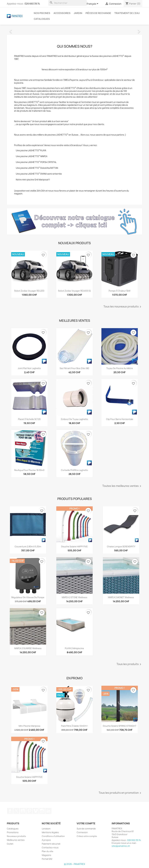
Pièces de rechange (98, 13)
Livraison (46, 829)
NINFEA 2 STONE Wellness (74, 597)
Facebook (10, 811)
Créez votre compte (87, 836)
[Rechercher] (68, 3)
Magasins (46, 855)
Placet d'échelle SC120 (29, 419)
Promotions (13, 832)
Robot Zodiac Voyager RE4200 (29, 291)
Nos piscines (42, 13)
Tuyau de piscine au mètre (120, 368)
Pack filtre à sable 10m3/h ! (74, 726)
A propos (46, 840)
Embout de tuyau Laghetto (74, 419)
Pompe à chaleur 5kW (120, 291)
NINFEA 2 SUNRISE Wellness (28, 648)
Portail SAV (47, 859)
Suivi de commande (86, 829)
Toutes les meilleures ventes (122, 486)
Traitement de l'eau (127, 13)
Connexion (82, 832)
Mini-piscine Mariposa (29, 726)
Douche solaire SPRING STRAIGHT (120, 726)
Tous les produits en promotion (120, 793)
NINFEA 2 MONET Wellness (121, 597)
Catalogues (42, 19)
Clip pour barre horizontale (120, 419)
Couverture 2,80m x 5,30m (28, 546)
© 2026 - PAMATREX (74, 864)
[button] (17, 30)
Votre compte (86, 823)
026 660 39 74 (32, 4)
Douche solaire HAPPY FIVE (74, 546)
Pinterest (29, 811)
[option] (74, 30)
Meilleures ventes (16, 840)
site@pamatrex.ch (121, 846)
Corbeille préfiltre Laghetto (74, 470)
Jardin (78, 13)
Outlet (10, 844)
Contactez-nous (50, 848)
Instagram (42, 811)
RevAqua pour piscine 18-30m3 (29, 470)
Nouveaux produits (16, 836)
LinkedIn (48, 811)
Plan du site (48, 851)
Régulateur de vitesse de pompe (28, 597)
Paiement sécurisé (51, 844)
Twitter (16, 811)
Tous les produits (129, 664)
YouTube (23, 811)
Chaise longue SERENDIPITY (121, 546)
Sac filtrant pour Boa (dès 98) (74, 368)
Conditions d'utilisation (53, 836)
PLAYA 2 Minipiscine (74, 648)
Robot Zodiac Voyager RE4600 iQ (74, 291)
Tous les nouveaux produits (123, 307)
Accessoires (62, 13)
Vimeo (36, 811)
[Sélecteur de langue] (93, 4)
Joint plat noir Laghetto (29, 368)
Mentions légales (50, 832)
